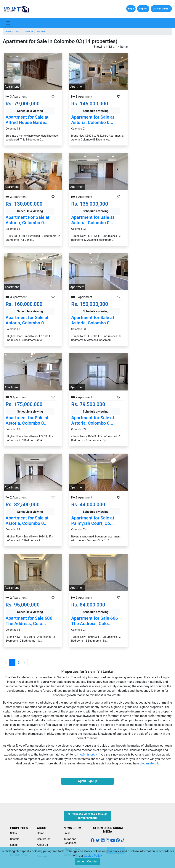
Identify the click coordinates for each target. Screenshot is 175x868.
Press (67, 833)
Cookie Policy (93, 856)
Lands (14, 845)
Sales (17, 32)
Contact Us (44, 839)
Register (143, 9)
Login (131, 9)
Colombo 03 (28, 32)
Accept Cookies (87, 861)
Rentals (15, 839)
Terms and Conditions (70, 841)
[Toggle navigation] (8, 23)
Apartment (41, 32)
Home (8, 32)
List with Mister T (161, 9)
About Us (42, 845)
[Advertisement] (153, 100)
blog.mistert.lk (149, 763)
